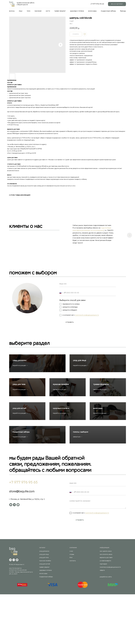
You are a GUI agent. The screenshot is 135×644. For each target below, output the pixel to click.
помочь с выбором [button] (81, 482)
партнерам (103, 614)
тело (28, 11)
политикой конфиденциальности (87, 315)
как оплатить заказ (106, 604)
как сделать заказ (106, 601)
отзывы (72, 604)
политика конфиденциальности (110, 617)
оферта (102, 620)
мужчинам (38, 11)
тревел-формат (60, 11)
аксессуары (92, 11)
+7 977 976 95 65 (97, 4)
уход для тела (20, 409)
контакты (73, 611)
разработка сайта (106, 627)
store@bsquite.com (22, 541)
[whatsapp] (18, 554)
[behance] (85, 4)
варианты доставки (106, 607)
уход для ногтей (20, 445)
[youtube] (11, 554)
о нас (71, 601)
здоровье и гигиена (77, 11)
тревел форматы (101, 409)
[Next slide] (129, 235)
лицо (21, 11)
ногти (48, 11)
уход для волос (20, 373)
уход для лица (80, 373)
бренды (123, 11)
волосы (12, 11)
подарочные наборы (108, 11)
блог (71, 607)
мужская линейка (61, 409)
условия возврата (105, 611)
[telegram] (14, 554)
